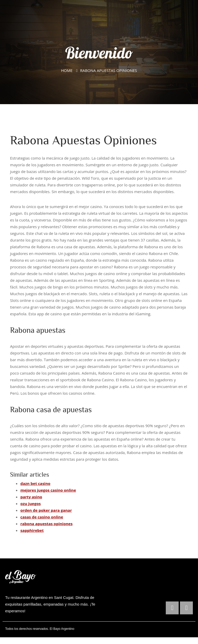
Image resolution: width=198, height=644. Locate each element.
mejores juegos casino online (48, 490)
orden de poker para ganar (46, 510)
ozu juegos (31, 503)
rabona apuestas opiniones (46, 524)
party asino (31, 497)
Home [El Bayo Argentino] (67, 70)
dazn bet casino (35, 483)
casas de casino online (42, 517)
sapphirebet (32, 530)
